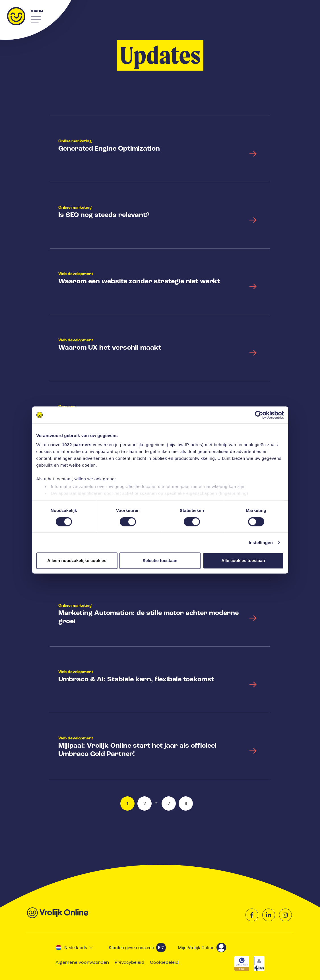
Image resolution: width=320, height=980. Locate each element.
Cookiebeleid (164, 963)
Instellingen (261, 543)
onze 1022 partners (71, 445)
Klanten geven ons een (137, 948)
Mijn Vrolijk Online (202, 948)
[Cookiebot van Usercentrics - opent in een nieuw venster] (259, 415)
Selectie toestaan (160, 561)
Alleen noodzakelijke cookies (77, 561)
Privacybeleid (129, 963)
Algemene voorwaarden (82, 963)
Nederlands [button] (71, 947)
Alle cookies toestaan (243, 561)
